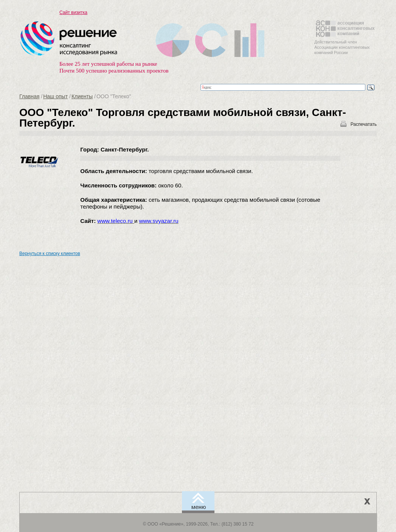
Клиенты (82, 96)
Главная (29, 96)
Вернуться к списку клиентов (50, 254)
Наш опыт (55, 96)
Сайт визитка (73, 12)
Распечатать (364, 124)
